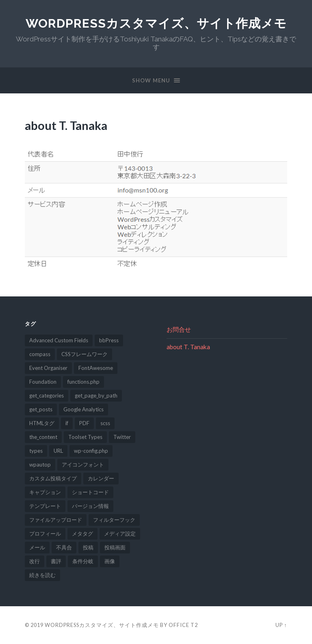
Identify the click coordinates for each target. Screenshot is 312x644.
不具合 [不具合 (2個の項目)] (64, 547)
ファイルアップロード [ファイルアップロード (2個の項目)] (56, 520)
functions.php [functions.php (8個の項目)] (83, 382)
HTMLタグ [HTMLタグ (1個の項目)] (42, 423)
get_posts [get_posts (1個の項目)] (41, 409)
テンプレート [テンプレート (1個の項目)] (45, 506)
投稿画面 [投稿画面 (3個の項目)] (115, 547)
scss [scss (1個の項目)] (105, 423)
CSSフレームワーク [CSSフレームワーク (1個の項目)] (84, 354)
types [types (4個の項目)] (36, 451)
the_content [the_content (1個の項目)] (43, 437)
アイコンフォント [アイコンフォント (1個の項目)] (83, 465)
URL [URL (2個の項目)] (58, 451)
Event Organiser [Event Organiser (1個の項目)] (48, 368)
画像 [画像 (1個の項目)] (110, 561)
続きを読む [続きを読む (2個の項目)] (42, 575)
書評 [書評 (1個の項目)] (56, 561)
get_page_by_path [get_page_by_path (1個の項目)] (96, 395)
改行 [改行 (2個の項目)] (35, 561)
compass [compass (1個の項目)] (40, 354)
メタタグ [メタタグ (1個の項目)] (82, 534)
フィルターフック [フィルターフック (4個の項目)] (114, 520)
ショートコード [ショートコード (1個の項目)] (90, 492)
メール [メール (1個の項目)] (37, 547)
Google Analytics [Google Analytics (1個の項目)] (83, 409)
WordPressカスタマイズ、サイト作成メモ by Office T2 (121, 625)
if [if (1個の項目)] (67, 423)
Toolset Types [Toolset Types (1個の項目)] (85, 437)
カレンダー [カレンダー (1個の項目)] (101, 478)
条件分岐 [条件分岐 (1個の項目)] (83, 561)
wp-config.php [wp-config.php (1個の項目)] (91, 451)
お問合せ (179, 329)
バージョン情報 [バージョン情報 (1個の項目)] (90, 506)
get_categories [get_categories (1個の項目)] (47, 395)
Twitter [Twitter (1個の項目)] (122, 437)
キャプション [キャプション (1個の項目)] (45, 492)
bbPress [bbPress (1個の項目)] (109, 340)
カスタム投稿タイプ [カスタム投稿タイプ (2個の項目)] (53, 478)
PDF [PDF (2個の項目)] (84, 423)
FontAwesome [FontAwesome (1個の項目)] (96, 368)
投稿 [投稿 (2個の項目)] (88, 547)
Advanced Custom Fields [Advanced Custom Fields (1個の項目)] (59, 340)
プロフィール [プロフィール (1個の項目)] (45, 534)
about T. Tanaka (188, 347)
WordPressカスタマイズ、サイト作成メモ (156, 23)
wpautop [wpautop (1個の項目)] (40, 465)
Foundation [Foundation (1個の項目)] (43, 382)
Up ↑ (281, 625)
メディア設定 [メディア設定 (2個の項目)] (120, 534)
